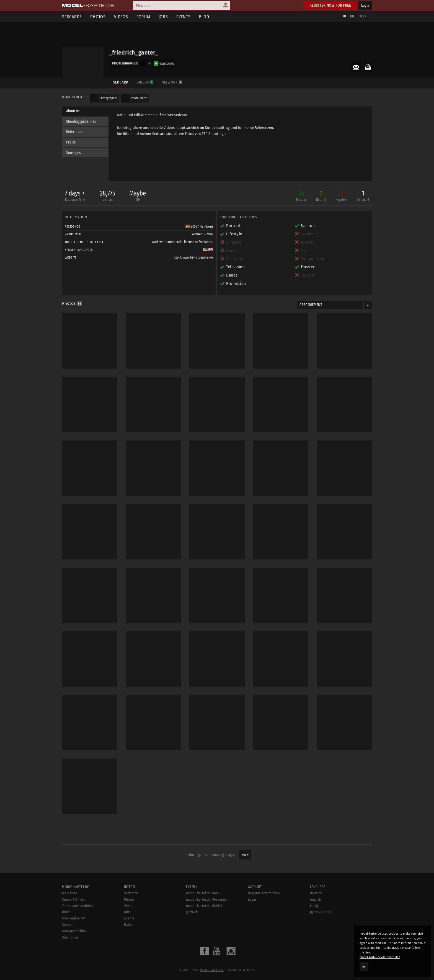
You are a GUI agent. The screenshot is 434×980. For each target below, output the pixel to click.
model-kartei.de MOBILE (204, 906)
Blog (204, 17)
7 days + (75, 196)
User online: (74, 918)
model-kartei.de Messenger (207, 900)
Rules (66, 912)
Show (245, 855)
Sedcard (121, 82)
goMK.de (192, 912)
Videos (121, 17)
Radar (129, 925)
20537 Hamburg (199, 226)
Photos (98, 17)
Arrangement (311, 305)
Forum (143, 17)
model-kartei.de (212, 970)
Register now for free (330, 5)
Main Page (70, 893)
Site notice (70, 937)
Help (363, 16)
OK (364, 967)
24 (301, 196)
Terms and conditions (78, 906)
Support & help (74, 900)
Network (172, 82)
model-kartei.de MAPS (203, 893)
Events (184, 17)
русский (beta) (321, 912)
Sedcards (72, 17)
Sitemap (68, 925)
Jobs (163, 17)
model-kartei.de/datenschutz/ (380, 957)
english (316, 900)
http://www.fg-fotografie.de (193, 257)
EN (352, 16)
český (314, 906)
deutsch (316, 893)
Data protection (74, 931)
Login (365, 5)
